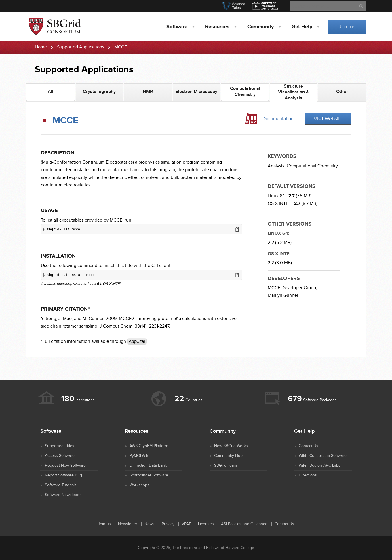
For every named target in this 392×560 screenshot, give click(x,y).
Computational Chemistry (312, 166)
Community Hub (228, 456)
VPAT (186, 524)
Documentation (278, 119)
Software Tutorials (61, 485)
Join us (347, 27)
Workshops (139, 485)
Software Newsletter (63, 495)
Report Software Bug (63, 475)
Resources (217, 27)
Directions (308, 475)
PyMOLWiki (139, 456)
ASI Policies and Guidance (244, 524)
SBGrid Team (226, 466)
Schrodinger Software (149, 475)
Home (41, 47)
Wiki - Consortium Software (323, 456)
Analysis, (277, 166)
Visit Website (328, 119)
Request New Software (65, 466)
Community (260, 27)
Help (302, 27)
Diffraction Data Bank (148, 466)
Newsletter (128, 524)
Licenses (206, 524)
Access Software (60, 456)
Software (177, 27)
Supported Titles (60, 446)
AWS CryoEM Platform (149, 446)
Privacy (168, 524)
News (150, 524)
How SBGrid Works (231, 446)
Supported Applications (81, 47)
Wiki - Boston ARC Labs (320, 466)
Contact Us (309, 446)
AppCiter (137, 341)
